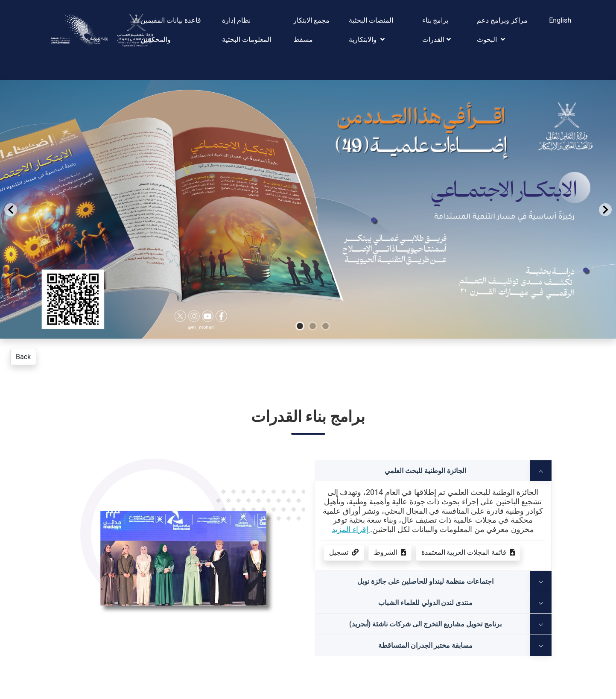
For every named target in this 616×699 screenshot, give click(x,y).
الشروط (390, 552)
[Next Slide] (605, 210)
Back (23, 357)
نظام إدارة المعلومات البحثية (247, 30)
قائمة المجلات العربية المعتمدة (468, 552)
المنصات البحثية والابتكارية (371, 30)
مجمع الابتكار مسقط (311, 30)
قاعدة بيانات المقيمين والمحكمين (171, 30)
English (560, 20)
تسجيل (344, 552)
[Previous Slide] (11, 210)
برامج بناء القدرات (436, 30)
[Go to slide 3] (335, 355)
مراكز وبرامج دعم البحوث (502, 30)
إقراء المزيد (351, 529)
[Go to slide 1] (309, 355)
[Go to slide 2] (322, 355)
